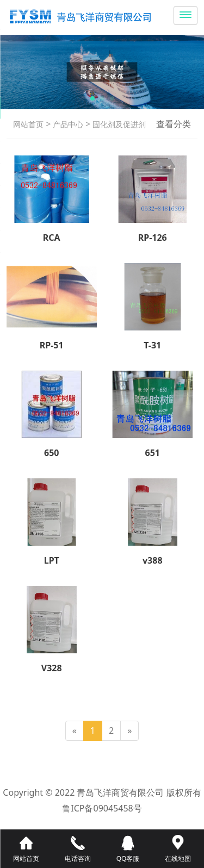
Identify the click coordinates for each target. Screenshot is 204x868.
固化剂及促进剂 (118, 124)
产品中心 (67, 124)
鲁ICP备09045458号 (102, 808)
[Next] (129, 731)
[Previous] (75, 731)
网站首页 (28, 124)
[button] (92, 98)
